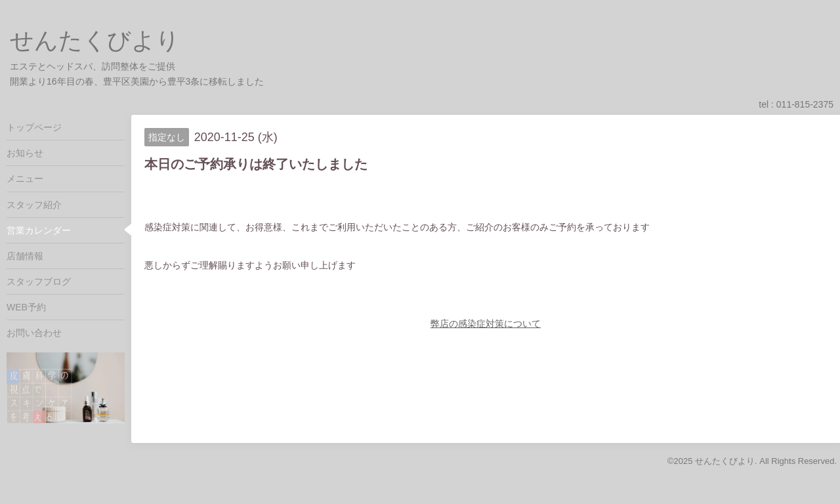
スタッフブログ (39, 282)
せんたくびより (95, 40)
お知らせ (25, 153)
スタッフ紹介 (34, 205)
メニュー (25, 178)
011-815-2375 (805, 104)
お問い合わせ (34, 333)
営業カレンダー (39, 230)
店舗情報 (25, 256)
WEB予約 (26, 307)
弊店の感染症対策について (486, 324)
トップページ (34, 127)
